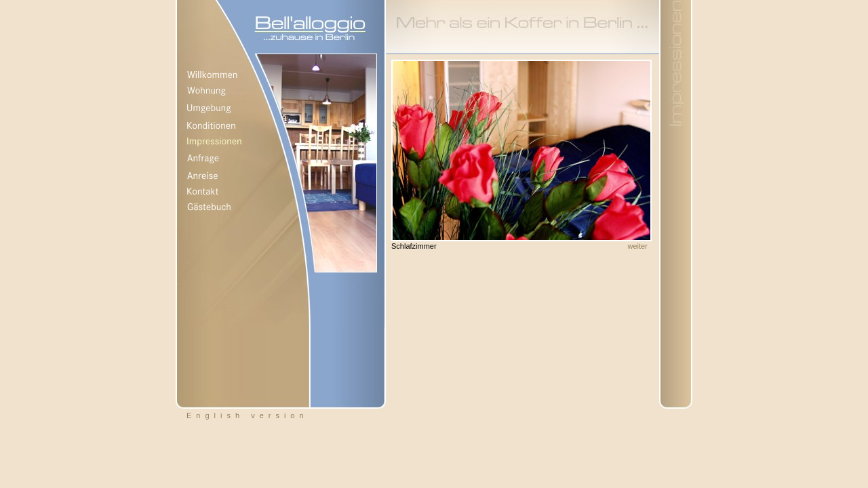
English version (248, 415)
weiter (638, 246)
